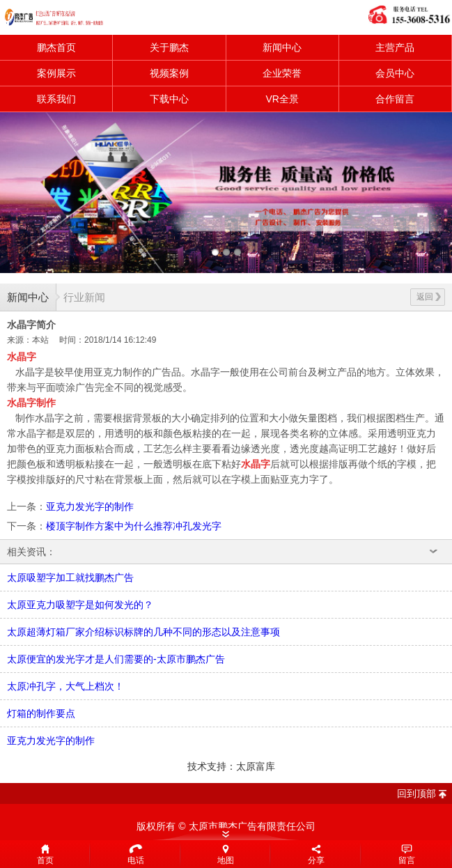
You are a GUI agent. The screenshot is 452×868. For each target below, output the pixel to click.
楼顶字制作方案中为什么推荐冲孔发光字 (134, 526)
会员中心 (395, 73)
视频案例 (169, 73)
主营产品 (395, 47)
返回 (429, 297)
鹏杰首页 (56, 47)
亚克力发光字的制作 (90, 506)
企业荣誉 (282, 73)
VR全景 (282, 99)
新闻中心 (282, 47)
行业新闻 (84, 297)
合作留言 (395, 99)
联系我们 (56, 99)
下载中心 (169, 99)
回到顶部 (416, 793)
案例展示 (56, 73)
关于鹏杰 (169, 47)
